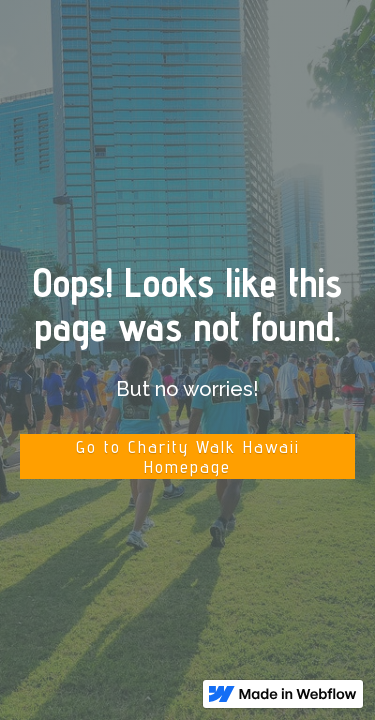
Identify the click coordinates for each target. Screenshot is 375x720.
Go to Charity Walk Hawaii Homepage (188, 456)
